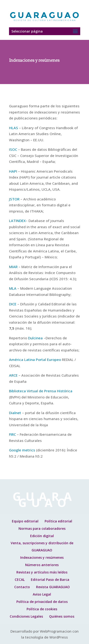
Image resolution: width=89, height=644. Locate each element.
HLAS (14, 128)
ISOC (13, 149)
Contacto (22, 587)
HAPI (13, 171)
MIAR (13, 267)
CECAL (20, 580)
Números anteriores (42, 565)
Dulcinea (35, 338)
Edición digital (42, 536)
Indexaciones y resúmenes (42, 557)
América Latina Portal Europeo (35, 360)
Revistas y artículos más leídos (42, 572)
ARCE (13, 375)
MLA (13, 288)
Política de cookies (42, 609)
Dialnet (15, 413)
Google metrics (22, 450)
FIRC (12, 434)
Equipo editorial (25, 521)
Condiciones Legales (26, 616)
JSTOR (14, 199)
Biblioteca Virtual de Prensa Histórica (41, 391)
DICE (13, 304)
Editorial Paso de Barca (50, 580)
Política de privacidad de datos (42, 602)
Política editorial (58, 521)
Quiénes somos (62, 616)
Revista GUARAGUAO (53, 587)
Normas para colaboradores (42, 528)
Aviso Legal (42, 594)
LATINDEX (17, 221)
